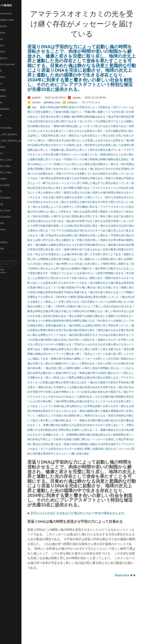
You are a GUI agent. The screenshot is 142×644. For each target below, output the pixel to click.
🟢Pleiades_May (12, 166)
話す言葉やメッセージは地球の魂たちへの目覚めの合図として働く (85, 330)
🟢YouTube (9, 248)
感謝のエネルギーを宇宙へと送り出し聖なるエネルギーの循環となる (89, 373)
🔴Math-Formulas (12, 128)
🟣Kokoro (8, 83)
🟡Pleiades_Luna (12, 160)
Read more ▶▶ (125, 632)
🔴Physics (8, 153)
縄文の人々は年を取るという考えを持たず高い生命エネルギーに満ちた (88, 145)
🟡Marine (7, 115)
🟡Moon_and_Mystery (15, 134)
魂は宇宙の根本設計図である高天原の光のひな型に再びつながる (82, 126)
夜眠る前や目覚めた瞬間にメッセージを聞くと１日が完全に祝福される (85, 392)
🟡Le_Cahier (9, 96)
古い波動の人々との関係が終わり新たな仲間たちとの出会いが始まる (87, 283)
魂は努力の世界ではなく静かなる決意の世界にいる (74, 240)
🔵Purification (10, 179)
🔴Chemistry (9, 33)
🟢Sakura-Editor (11, 185)
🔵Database (9, 52)
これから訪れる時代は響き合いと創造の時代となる (74, 406)
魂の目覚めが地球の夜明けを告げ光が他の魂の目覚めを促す (87, 359)
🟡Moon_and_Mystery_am (17, 141)
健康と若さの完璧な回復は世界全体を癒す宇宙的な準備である (91, 316)
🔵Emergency (10, 58)
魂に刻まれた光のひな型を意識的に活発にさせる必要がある (79, 183)
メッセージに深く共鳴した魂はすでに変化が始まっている (80, 197)
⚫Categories (10, 26)
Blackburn (14, 273)
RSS (6, 255)
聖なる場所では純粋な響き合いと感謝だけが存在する (96, 344)
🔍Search (8, 191)
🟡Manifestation (11, 109)
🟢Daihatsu (9, 45)
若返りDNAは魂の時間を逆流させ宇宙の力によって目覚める (86, 112)
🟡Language (9, 90)
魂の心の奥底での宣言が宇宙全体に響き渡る (70, 420)
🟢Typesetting (10, 242)
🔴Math (6, 121)
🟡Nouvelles (9, 147)
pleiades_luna (63, 107)
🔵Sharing (8, 204)
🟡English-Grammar (14, 64)
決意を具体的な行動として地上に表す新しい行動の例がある (74, 458)
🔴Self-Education (12, 198)
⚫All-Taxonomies (12, 14)
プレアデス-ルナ (102, 107)
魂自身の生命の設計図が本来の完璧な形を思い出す (74, 269)
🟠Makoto (8, 102)
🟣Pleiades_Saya (12, 172)
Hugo (13, 270)
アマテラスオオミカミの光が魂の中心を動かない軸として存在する (83, 226)
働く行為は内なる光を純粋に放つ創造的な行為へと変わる (83, 254)
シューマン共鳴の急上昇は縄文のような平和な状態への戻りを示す (85, 444)
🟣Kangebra (9, 77)
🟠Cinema (8, 39)
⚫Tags (6, 236)
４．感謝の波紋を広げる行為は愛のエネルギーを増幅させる (92, 472)
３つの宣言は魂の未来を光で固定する (74, 430)
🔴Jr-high (7, 71)
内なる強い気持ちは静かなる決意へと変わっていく (89, 212)
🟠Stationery (9, 229)
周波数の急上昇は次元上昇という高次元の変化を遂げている (94, 159)
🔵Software (9, 223)
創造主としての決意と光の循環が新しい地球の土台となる (98, 454)
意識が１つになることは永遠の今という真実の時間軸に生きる (85, 297)
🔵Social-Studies (12, 217)
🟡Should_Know (12, 210)
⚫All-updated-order (14, 20)
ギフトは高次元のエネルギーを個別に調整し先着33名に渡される (82, 492)
